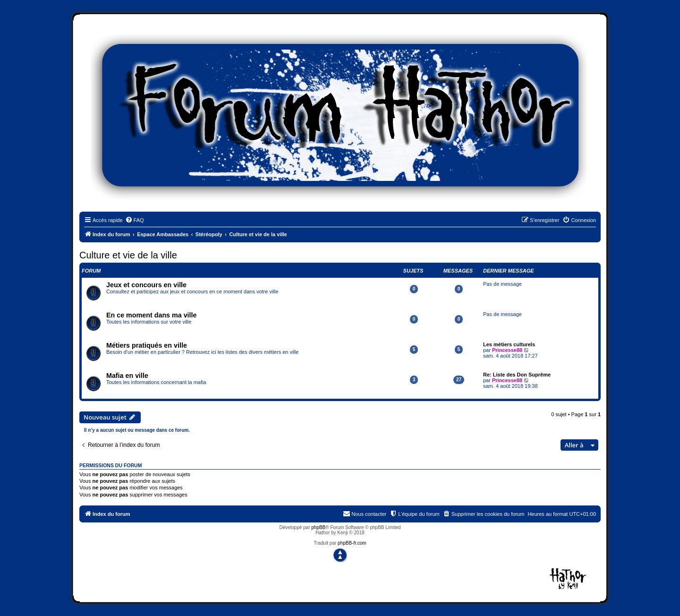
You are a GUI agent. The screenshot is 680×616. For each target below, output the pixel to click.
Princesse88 (507, 350)
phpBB (318, 527)
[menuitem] (135, 220)
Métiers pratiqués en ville (147, 345)
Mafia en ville (127, 376)
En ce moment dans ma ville (152, 315)
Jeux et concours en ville (146, 285)
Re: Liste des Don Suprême (517, 375)
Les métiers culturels (509, 344)
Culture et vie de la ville (128, 255)
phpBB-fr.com (352, 543)
